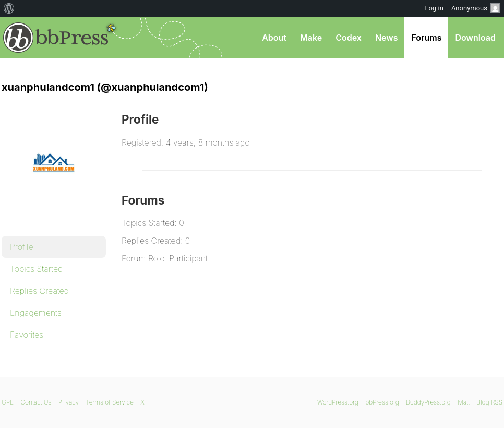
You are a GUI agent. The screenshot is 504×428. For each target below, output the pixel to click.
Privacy (69, 402)
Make (311, 38)
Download (475, 38)
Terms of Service (109, 402)
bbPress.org (56, 38)
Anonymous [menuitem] (476, 8)
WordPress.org (338, 402)
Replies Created (39, 291)
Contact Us (36, 402)
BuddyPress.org (428, 402)
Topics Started (36, 269)
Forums (426, 38)
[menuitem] (9, 8)
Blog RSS (489, 402)
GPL (8, 402)
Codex (349, 38)
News (387, 38)
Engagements (36, 313)
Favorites (27, 335)
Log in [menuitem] (434, 8)
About (274, 38)
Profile (22, 247)
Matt (464, 402)
